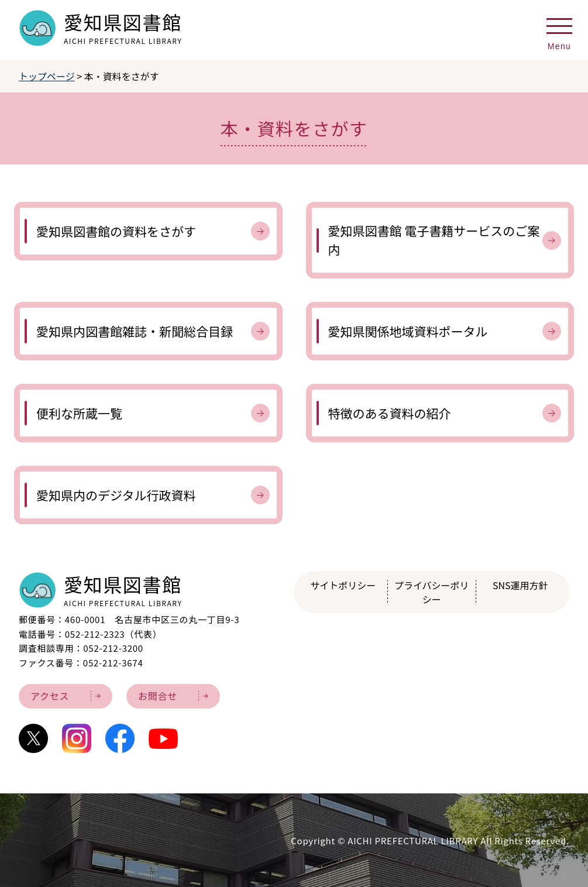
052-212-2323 (95, 634)
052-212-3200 (113, 648)
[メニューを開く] (559, 30)
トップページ (47, 76)
